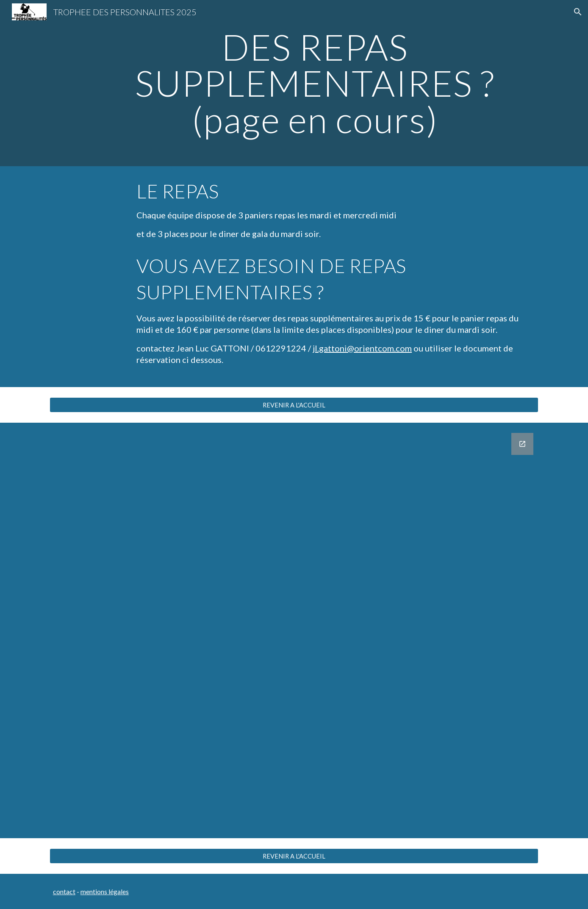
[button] (578, 12)
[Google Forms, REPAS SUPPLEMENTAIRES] (294, 630)
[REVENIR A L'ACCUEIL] (294, 405)
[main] (315, 83)
